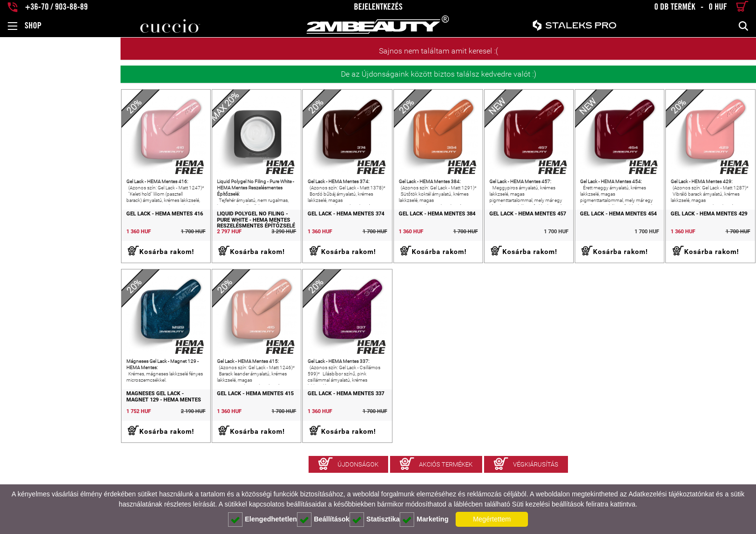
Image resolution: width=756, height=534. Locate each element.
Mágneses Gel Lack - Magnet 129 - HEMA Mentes (53, 432)
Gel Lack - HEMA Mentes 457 (476, 231)
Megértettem (492, 519)
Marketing (424, 520)
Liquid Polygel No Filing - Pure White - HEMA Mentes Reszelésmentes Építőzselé (156, 237)
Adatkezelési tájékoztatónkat (671, 494)
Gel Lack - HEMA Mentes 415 (152, 428)
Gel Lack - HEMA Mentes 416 (44, 231)
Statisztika (375, 520)
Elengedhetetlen (263, 520)
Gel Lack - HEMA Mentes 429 (692, 231)
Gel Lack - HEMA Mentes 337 (260, 428)
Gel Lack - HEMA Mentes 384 (368, 231)
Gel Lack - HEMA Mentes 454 (584, 231)
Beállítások (323, 520)
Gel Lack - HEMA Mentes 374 (260, 231)
